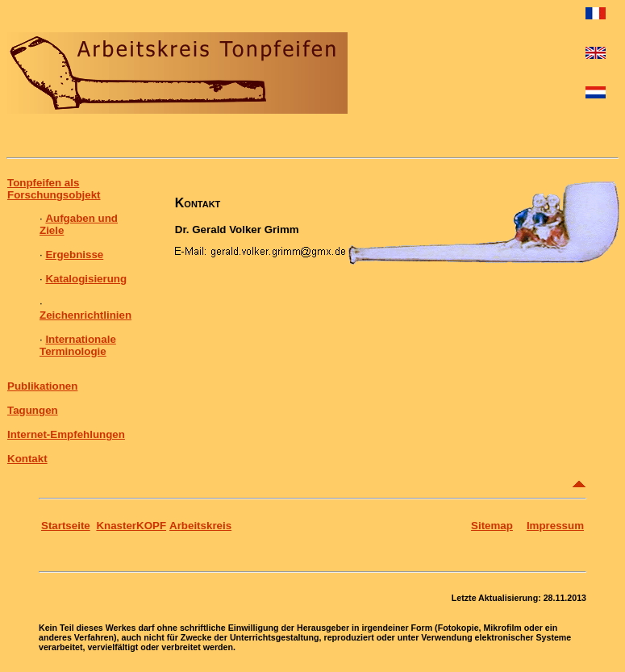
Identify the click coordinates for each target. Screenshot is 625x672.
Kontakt (27, 459)
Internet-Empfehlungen (66, 434)
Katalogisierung (86, 279)
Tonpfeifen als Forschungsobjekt (54, 189)
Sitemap (492, 526)
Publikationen (42, 386)
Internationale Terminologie (78, 345)
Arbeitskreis (200, 526)
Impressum (555, 526)
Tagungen (33, 410)
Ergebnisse (74, 255)
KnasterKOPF (131, 526)
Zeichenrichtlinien (85, 315)
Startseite (66, 526)
